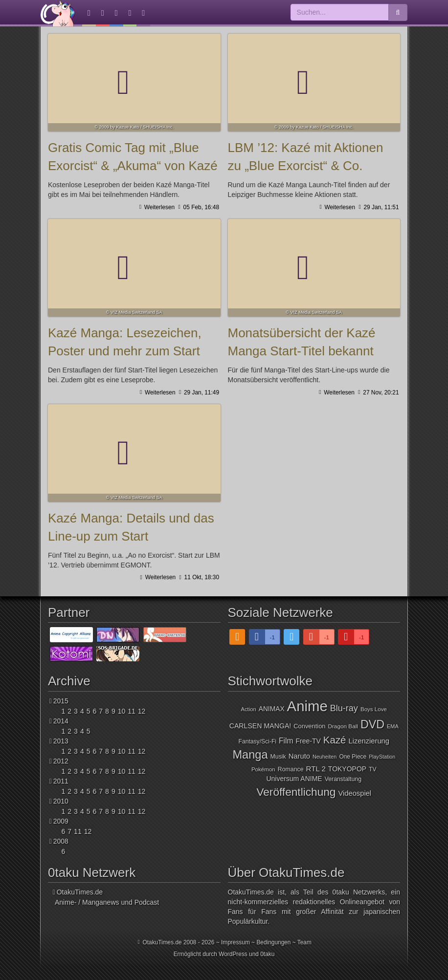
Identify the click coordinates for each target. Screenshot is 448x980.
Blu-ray (344, 708)
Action (249, 709)
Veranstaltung (343, 779)
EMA (393, 726)
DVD (372, 724)
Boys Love (374, 709)
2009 (61, 821)
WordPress (233, 954)
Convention (309, 726)
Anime (307, 706)
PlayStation (382, 757)
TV (373, 769)
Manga (250, 755)
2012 (61, 761)
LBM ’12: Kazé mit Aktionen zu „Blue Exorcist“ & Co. (314, 83)
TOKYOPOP (347, 769)
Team (304, 942)
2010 (61, 801)
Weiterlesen (158, 207)
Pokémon (263, 769)
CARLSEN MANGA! (260, 726)
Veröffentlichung (296, 792)
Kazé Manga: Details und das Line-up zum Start (134, 453)
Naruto (299, 756)
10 (122, 711)
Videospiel (355, 793)
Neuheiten (325, 757)
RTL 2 (316, 769)
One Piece (353, 757)
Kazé (335, 740)
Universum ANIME (294, 779)
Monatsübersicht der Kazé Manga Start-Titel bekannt (314, 268)
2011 (61, 781)
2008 (61, 841)
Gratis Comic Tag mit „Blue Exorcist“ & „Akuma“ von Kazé (134, 83)
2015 (61, 701)
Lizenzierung (369, 741)
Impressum (235, 942)
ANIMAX (272, 709)
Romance (291, 769)
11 (132, 711)
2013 (61, 741)
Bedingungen (273, 942)
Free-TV (308, 741)
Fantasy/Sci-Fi (258, 741)
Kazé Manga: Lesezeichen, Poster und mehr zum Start (134, 268)
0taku (267, 954)
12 (142, 711)
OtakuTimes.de (58, 13)
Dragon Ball (343, 726)
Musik (278, 757)
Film (286, 741)
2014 (61, 721)
